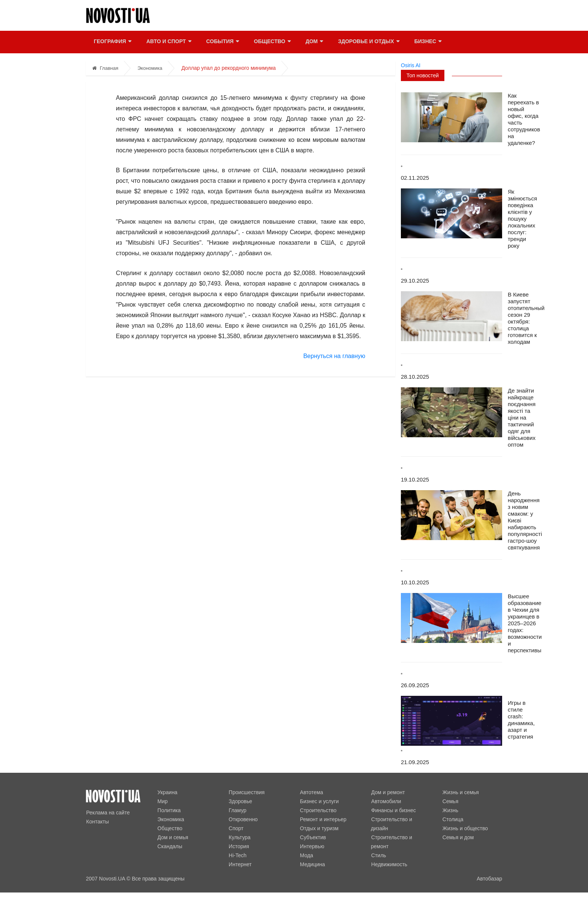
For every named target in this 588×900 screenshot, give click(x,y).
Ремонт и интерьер (323, 819)
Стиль (378, 846)
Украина (167, 792)
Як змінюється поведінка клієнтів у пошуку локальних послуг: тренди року (522, 219)
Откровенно (243, 819)
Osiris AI (411, 65)
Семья (450, 801)
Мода (306, 855)
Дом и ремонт (388, 792)
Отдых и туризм (319, 828)
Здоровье (240, 801)
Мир (162, 801)
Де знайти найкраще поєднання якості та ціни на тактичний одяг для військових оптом (522, 418)
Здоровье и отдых (368, 42)
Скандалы (169, 846)
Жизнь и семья (460, 792)
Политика (169, 810)
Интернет (240, 864)
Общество (272, 42)
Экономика (150, 68)
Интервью (312, 846)
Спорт (236, 828)
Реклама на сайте (108, 813)
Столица (453, 819)
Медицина (312, 864)
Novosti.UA (112, 879)
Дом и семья (172, 837)
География (112, 42)
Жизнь (450, 810)
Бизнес (427, 42)
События (222, 42)
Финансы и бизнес (393, 810)
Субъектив (313, 837)
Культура (239, 837)
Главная (105, 68)
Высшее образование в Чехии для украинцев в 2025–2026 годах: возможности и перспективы (525, 623)
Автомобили (386, 801)
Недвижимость (389, 855)
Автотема (311, 792)
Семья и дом (458, 837)
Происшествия (246, 792)
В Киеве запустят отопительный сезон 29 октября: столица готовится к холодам (526, 318)
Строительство (318, 810)
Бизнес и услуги (319, 801)
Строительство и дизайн (401, 819)
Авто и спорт (168, 42)
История (238, 846)
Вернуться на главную (334, 356)
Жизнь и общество (465, 828)
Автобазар (489, 879)
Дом (314, 42)
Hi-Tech (237, 855)
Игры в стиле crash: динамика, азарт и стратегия (521, 720)
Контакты (97, 822)
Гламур (237, 810)
